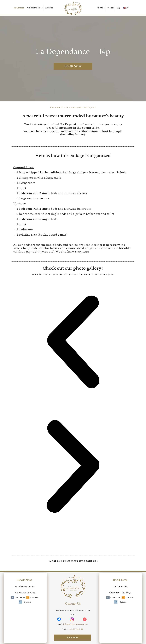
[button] (73, 342)
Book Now (25, 580)
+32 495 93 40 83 (76, 629)
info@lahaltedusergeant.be (75, 624)
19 (12, 597)
